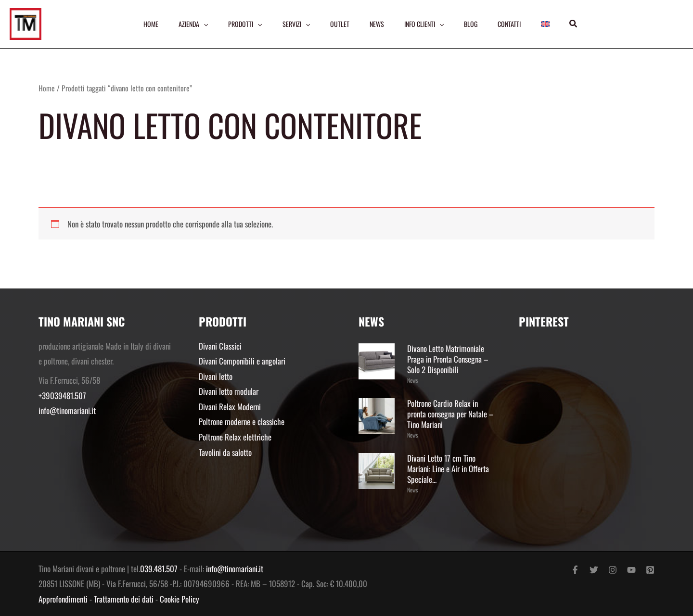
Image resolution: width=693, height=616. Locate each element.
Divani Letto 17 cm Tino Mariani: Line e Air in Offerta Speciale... (448, 469)
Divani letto (216, 376)
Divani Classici (220, 346)
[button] (574, 24)
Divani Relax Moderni (230, 407)
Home (47, 88)
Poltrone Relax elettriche (235, 437)
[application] (204, 24)
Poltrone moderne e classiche (242, 421)
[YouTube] (631, 570)
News (412, 380)
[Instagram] (613, 570)
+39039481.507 (62, 396)
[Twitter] (594, 570)
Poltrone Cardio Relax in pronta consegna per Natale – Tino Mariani (450, 414)
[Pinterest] (650, 570)
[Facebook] (575, 570)
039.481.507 (159, 569)
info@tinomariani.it (67, 410)
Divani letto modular (229, 391)
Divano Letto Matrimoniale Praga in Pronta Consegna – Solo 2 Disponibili (448, 359)
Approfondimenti (63, 599)
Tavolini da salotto (225, 452)
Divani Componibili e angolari (242, 361)
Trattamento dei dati (124, 599)
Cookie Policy (180, 599)
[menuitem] (545, 24)
